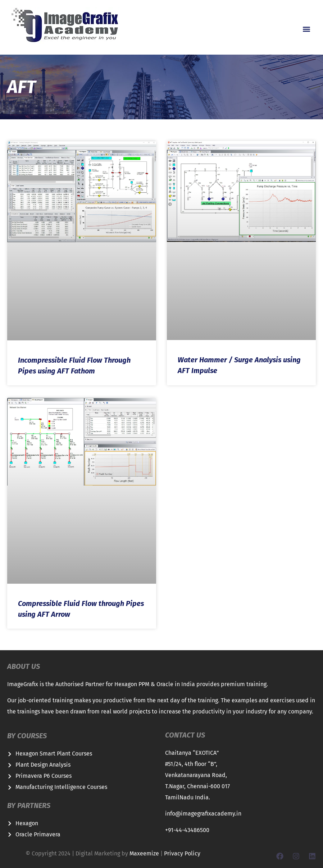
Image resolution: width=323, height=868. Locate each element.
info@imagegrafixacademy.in (203, 814)
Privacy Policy (182, 853)
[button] (306, 29)
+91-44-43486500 (187, 830)
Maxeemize (144, 853)
